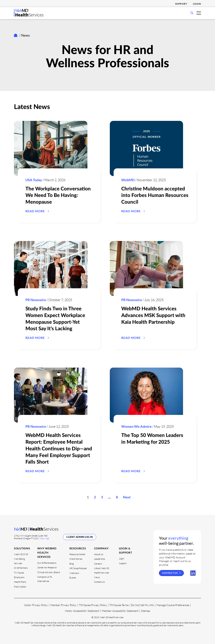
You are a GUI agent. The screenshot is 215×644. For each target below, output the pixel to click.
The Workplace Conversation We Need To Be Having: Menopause (58, 196)
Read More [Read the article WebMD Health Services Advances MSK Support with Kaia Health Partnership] (131, 338)
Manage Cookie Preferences (173, 605)
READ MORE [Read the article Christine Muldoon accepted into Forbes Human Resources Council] (131, 211)
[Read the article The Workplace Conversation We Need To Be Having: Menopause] (51, 148)
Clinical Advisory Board (49, 572)
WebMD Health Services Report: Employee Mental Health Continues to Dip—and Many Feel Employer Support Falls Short (59, 449)
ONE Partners (21, 568)
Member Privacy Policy (63, 605)
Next (127, 497)
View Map (44, 538)
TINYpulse (19, 572)
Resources (78, 548)
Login (197, 4)
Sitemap (145, 611)
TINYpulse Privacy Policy (93, 605)
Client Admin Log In (80, 537)
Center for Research (47, 567)
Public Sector (20, 586)
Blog (72, 563)
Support (181, 4)
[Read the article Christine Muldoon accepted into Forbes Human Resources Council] (146, 148)
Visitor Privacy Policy (36, 605)
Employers (19, 577)
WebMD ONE (21, 554)
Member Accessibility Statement (120, 611)
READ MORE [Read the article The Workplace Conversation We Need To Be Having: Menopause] (35, 211)
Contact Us (99, 582)
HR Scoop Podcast (78, 568)
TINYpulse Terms (119, 605)
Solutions (22, 548)
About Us (99, 554)
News (97, 577)
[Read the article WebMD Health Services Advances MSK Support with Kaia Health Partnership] (146, 269)
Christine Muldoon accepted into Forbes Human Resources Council (155, 196)
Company (101, 548)
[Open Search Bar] (192, 13)
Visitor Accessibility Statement (82, 611)
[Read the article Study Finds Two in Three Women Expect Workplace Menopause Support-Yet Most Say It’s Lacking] (51, 269)
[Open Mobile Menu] (199, 13)
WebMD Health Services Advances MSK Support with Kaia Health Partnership (153, 315)
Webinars (74, 573)
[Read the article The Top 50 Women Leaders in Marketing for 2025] (146, 395)
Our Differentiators (47, 563)
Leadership (99, 559)
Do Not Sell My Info (143, 605)
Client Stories (76, 559)
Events (73, 578)
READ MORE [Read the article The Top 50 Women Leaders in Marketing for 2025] (131, 471)
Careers (98, 563)
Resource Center (77, 554)
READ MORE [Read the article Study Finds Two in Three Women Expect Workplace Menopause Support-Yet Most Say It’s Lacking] (35, 338)
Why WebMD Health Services (47, 552)
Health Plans (20, 582)
